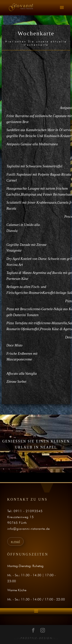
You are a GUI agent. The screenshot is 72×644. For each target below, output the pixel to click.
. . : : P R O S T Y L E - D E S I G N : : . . (36, 638)
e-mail (15, 541)
